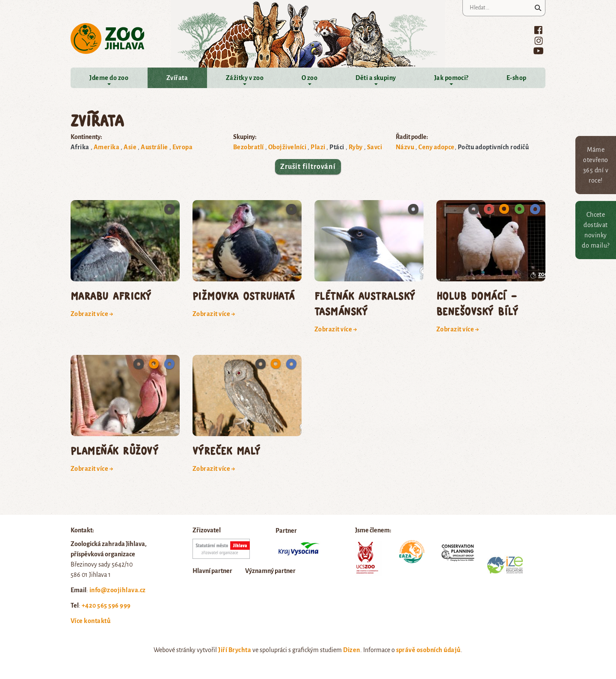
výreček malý (227, 450)
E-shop (517, 78)
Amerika (107, 147)
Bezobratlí (249, 147)
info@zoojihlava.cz (118, 590)
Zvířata (177, 78)
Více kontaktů (90, 621)
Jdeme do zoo (109, 78)
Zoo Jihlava (108, 39)
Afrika (80, 147)
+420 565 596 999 (106, 605)
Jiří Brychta (235, 650)
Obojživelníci (287, 147)
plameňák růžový (114, 450)
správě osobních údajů (428, 650)
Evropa (183, 147)
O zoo (309, 78)
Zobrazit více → (92, 314)
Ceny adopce (436, 147)
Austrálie (154, 147)
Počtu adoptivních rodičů (493, 147)
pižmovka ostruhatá (244, 296)
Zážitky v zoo (245, 78)
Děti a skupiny (376, 78)
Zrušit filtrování (308, 167)
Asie (130, 147)
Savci (375, 147)
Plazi (318, 147)
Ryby (356, 147)
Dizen (351, 650)
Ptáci (337, 147)
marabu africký (111, 296)
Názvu (405, 147)
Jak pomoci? (451, 78)
